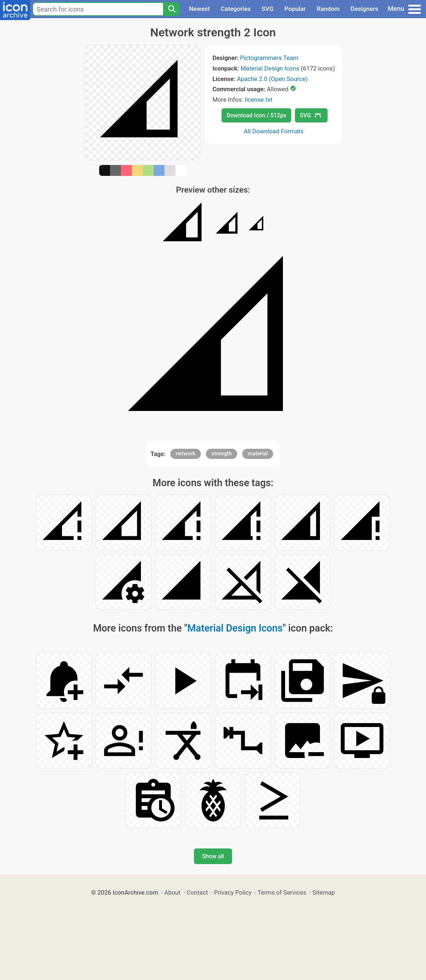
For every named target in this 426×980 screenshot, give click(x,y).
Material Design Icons (270, 68)
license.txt (259, 100)
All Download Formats (274, 131)
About (172, 892)
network (186, 453)
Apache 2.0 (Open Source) (272, 79)
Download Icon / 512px (256, 115)
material (258, 453)
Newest (199, 9)
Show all (213, 856)
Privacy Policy (233, 892)
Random (328, 9)
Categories (236, 9)
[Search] (171, 9)
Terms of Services (282, 892)
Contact (197, 892)
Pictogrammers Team (269, 58)
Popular (295, 9)
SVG (267, 9)
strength (222, 453)
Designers (364, 9)
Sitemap (324, 892)
